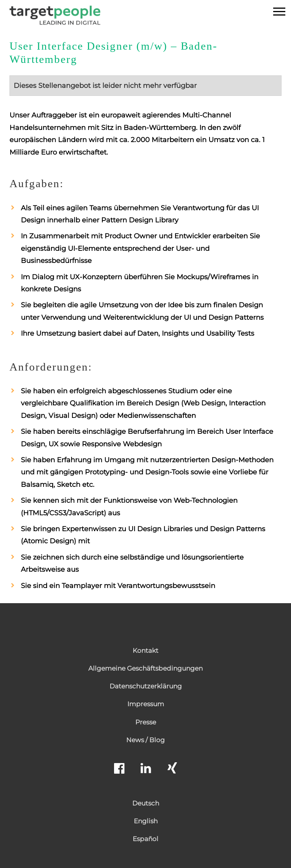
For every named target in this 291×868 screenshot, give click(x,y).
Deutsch (146, 803)
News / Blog (145, 740)
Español (145, 839)
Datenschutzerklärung (146, 686)
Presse (146, 722)
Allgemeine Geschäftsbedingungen (145, 668)
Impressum (146, 704)
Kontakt (145, 651)
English (146, 821)
